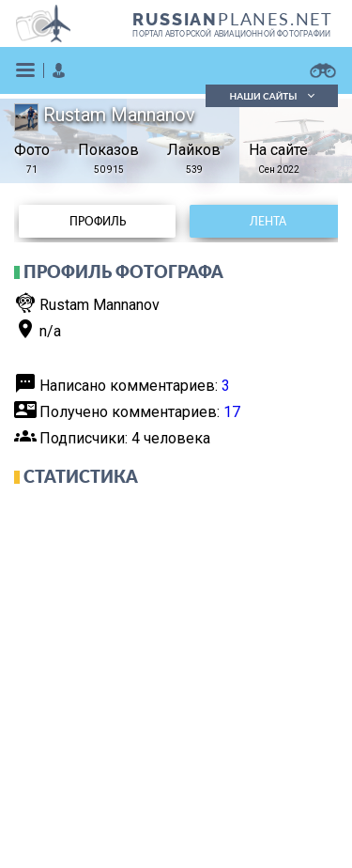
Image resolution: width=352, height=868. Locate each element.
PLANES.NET (233, 19)
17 (232, 412)
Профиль (98, 221)
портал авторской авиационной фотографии (231, 34)
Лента (268, 221)
